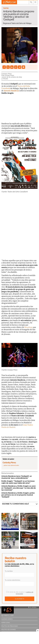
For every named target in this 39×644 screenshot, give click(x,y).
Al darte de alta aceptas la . (20, 593)
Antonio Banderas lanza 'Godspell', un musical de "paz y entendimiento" (17, 477)
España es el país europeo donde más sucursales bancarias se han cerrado (28, 525)
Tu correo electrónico (12, 580)
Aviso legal (6, 623)
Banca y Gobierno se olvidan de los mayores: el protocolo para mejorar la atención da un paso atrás (10, 523)
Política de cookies (9, 630)
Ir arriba (32, 607)
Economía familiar (29, 536)
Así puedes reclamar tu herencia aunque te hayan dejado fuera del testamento (28, 543)
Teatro (6, 8)
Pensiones (7, 536)
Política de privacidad (10, 626)
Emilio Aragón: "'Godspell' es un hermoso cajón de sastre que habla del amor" (18, 482)
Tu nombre (9, 571)
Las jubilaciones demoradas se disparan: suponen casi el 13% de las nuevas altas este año (10, 543)
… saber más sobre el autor (11, 465)
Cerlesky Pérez (7, 74)
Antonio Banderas (11, 91)
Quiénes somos (7, 619)
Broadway (28, 327)
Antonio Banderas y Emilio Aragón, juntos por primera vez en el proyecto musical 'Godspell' (18, 495)
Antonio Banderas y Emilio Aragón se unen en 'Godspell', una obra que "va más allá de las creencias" (19, 488)
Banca (5, 516)
